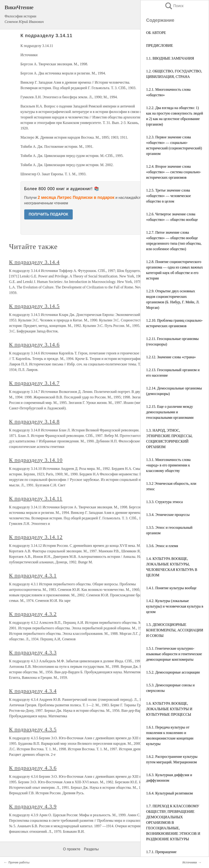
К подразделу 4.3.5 (33, 729)
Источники (190, 863)
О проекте (72, 849)
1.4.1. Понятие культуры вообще (171, 588)
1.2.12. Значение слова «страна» (171, 357)
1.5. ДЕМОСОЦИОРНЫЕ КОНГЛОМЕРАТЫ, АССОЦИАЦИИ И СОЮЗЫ (175, 630)
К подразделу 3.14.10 (36, 460)
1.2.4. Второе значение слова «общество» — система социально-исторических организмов (174, 172)
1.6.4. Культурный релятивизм (169, 793)
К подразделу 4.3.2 (33, 614)
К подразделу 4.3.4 (33, 691)
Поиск (174, 6)
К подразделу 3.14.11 (36, 498)
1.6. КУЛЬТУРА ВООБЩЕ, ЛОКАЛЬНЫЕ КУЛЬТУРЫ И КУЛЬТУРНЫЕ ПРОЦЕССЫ (169, 709)
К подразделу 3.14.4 (34, 262)
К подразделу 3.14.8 (34, 422)
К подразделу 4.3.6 (33, 768)
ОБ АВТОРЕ (156, 33)
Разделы (91, 849)
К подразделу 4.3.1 (33, 575)
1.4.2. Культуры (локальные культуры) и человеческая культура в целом (175, 606)
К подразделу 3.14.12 (36, 537)
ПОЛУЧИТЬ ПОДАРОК (49, 214)
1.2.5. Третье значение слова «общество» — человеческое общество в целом (169, 196)
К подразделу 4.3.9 (33, 806)
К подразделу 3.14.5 (34, 306)
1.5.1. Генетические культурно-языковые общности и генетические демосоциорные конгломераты (174, 654)
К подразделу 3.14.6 (34, 345)
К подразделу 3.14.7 (34, 383)
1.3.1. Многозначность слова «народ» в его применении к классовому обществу (168, 465)
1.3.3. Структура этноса (164, 502)
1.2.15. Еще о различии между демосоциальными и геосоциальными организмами (170, 412)
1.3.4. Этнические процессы (168, 515)
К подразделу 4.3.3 (33, 652)
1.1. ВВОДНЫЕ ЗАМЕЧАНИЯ (170, 58)
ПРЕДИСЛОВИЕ (159, 45)
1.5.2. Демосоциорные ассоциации (173, 672)
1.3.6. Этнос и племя (162, 546)
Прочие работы (19, 863)
